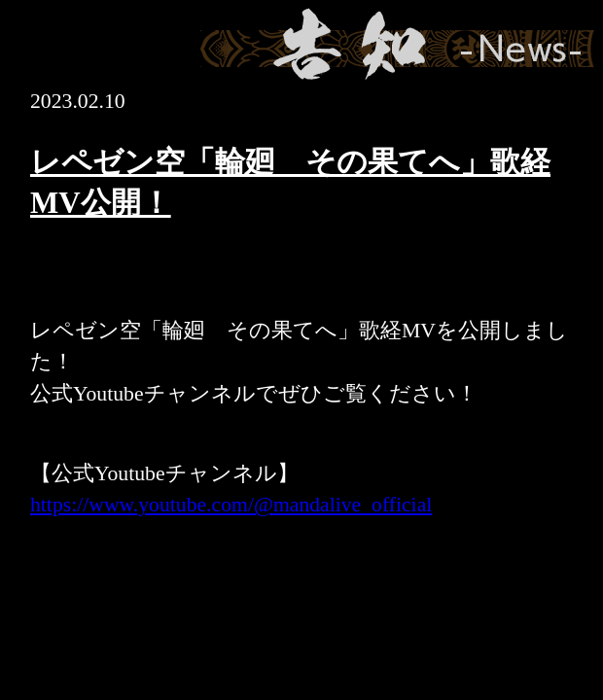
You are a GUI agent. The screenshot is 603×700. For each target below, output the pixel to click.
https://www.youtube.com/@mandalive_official (231, 505)
